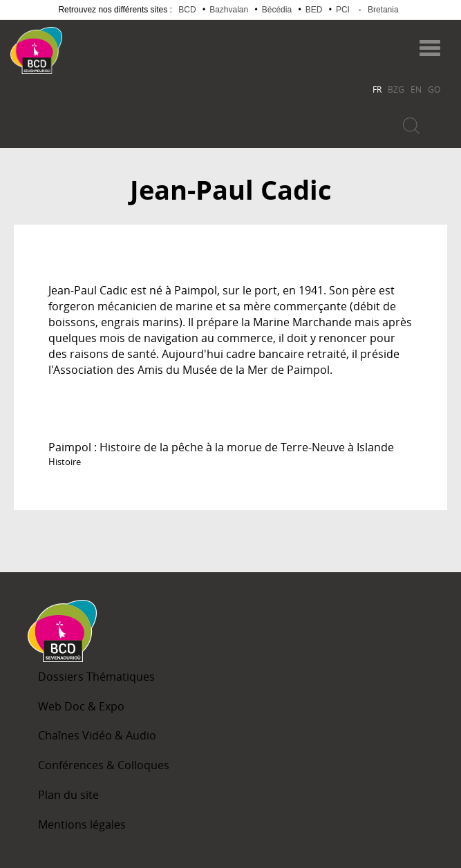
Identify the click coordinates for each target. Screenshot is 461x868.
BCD (187, 10)
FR (377, 89)
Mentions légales (82, 824)
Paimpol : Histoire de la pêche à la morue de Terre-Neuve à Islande (221, 447)
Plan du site (68, 795)
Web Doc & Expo (81, 706)
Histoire (65, 462)
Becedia (116, 44)
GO (434, 89)
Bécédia (277, 10)
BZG (396, 89)
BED (314, 10)
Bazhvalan (229, 10)
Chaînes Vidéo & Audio (97, 735)
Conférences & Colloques (104, 765)
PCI (343, 10)
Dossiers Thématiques (96, 677)
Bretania (383, 10)
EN (416, 89)
